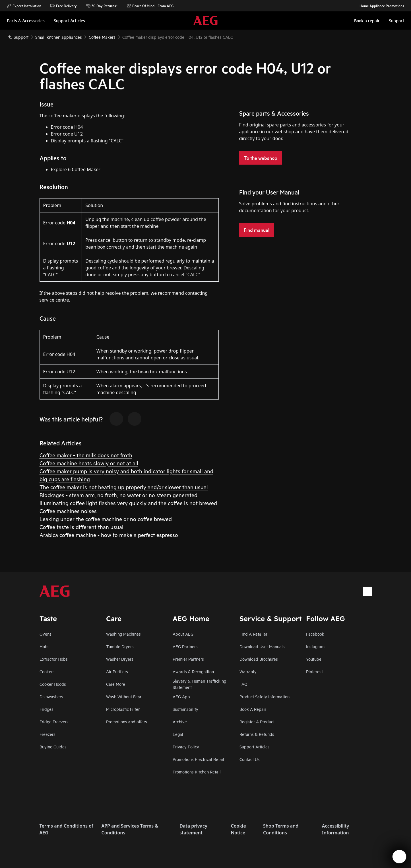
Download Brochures (259, 659)
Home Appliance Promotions (379, 6)
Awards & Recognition (193, 671)
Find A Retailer (253, 634)
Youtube (314, 659)
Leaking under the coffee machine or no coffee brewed (106, 519)
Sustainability (185, 709)
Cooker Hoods (53, 684)
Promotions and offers (127, 721)
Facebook (315, 634)
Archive (180, 721)
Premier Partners (188, 659)
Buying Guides (53, 747)
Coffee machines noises (68, 511)
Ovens (46, 634)
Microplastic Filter (123, 709)
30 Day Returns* (102, 6)
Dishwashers (51, 696)
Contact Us (250, 759)
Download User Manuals (262, 646)
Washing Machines (123, 634)
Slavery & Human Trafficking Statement (199, 684)
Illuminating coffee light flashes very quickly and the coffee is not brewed (128, 503)
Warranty (248, 671)
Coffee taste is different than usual (81, 527)
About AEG (183, 634)
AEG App (181, 696)
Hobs (45, 646)
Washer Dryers (120, 659)
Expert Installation (24, 6)
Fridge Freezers (54, 721)
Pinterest (314, 671)
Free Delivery (64, 6)
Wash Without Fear (124, 696)
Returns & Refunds (257, 734)
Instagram (315, 646)
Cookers (47, 671)
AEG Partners (185, 646)
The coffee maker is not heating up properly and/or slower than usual (124, 487)
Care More (116, 684)
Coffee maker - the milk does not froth (86, 455)
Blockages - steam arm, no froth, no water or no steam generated (118, 495)
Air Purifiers (117, 671)
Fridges (47, 709)
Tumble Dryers (120, 646)
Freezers (47, 734)
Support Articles (255, 747)
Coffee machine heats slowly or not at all (89, 463)
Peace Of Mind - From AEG (150, 6)
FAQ (243, 684)
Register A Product (257, 721)
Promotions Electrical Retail (198, 759)
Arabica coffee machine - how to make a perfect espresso (109, 535)
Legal (178, 734)
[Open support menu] (399, 857)
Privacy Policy (186, 747)
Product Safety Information (265, 696)
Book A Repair (253, 709)
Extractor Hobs (54, 659)
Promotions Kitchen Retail (197, 772)
